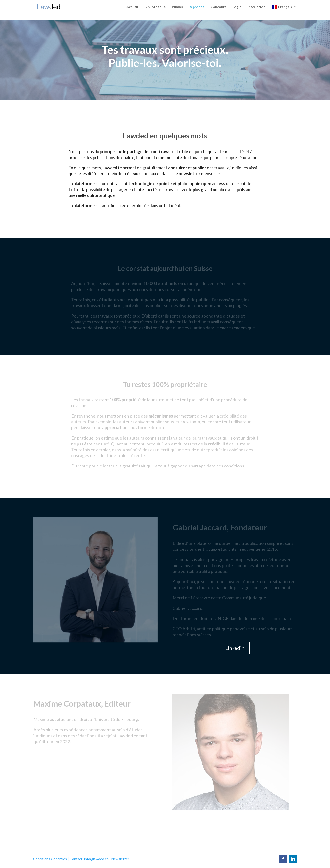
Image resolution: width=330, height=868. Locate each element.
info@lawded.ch (96, 859)
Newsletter (120, 859)
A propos (197, 7)
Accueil (132, 7)
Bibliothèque (155, 7)
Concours (218, 7)
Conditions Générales (50, 859)
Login (237, 7)
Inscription (256, 7)
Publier (178, 7)
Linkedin (235, 648)
